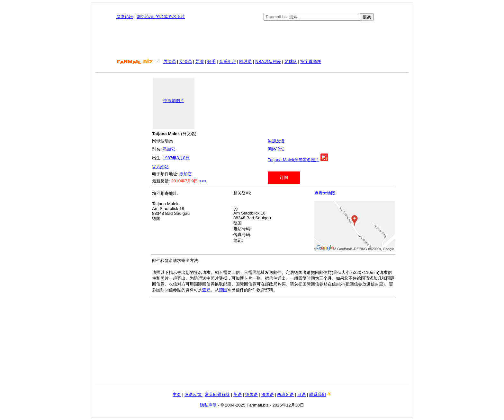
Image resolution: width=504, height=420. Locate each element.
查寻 (206, 290)
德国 (223, 290)
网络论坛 (125, 17)
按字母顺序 (311, 61)
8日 (186, 158)
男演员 (170, 61)
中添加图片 (174, 101)
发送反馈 (194, 394)
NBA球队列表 (268, 61)
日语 (301, 394)
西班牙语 (285, 394)
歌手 (212, 61)
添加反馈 (276, 141)
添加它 (169, 149)
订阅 (284, 177)
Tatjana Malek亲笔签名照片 (293, 160)
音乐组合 (228, 61)
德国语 (252, 394)
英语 (238, 394)
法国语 (268, 394)
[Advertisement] (252, 40)
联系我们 (318, 394)
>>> (203, 181)
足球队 (291, 61)
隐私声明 (209, 405)
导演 (200, 61)
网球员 (245, 61)
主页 (177, 394)
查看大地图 (325, 193)
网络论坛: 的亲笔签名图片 (161, 17)
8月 (180, 158)
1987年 (170, 158)
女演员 (186, 61)
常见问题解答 (217, 394)
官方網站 (160, 167)
